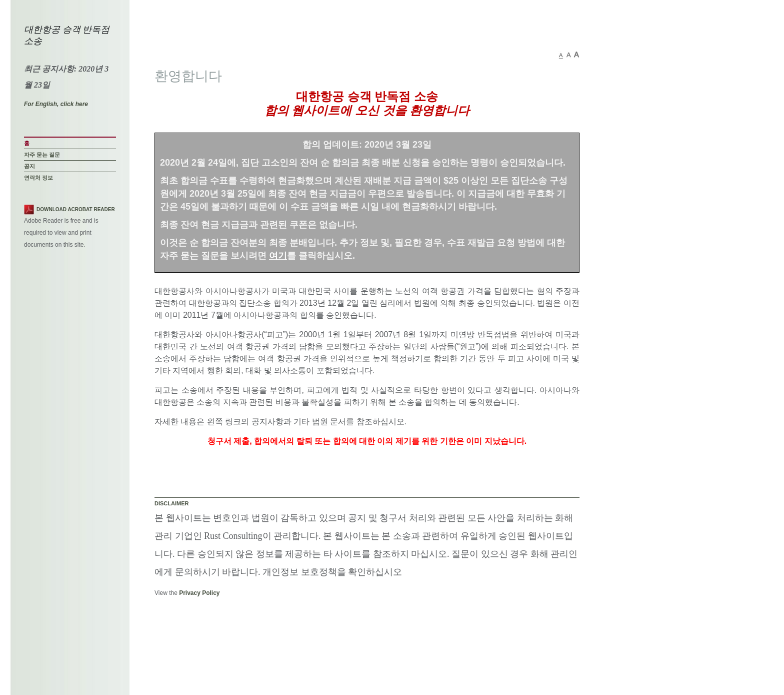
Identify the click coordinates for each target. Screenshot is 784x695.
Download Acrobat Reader (76, 209)
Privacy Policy (199, 593)
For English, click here (56, 104)
